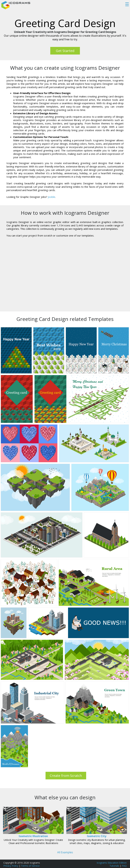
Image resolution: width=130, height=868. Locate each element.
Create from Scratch (66, 776)
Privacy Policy (11, 866)
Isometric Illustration (33, 836)
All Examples (65, 852)
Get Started (65, 51)
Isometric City (97, 836)
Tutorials (114, 866)
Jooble (52, 197)
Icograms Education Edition (112, 863)
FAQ (124, 866)
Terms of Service (30, 866)
